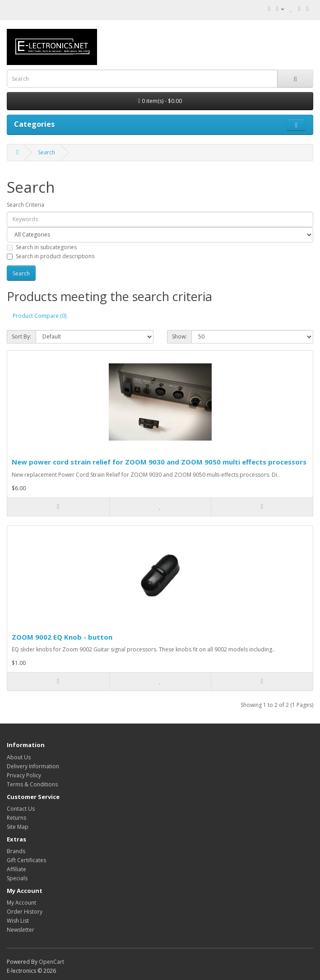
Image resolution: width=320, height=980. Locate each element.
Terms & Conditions (32, 784)
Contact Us (21, 809)
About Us (19, 757)
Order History (25, 912)
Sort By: (21, 337)
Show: (179, 337)
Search (46, 152)
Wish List (18, 921)
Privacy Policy (24, 775)
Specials (17, 878)
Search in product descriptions (51, 256)
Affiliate (16, 869)
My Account (21, 903)
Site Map (18, 827)
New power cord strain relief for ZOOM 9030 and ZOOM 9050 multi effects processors (159, 462)
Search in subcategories (42, 247)
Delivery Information (33, 766)
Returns (16, 818)
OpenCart (51, 962)
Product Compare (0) (39, 316)
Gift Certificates (26, 860)
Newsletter (21, 930)
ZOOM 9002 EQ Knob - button (62, 637)
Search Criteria (26, 205)
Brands (16, 851)
